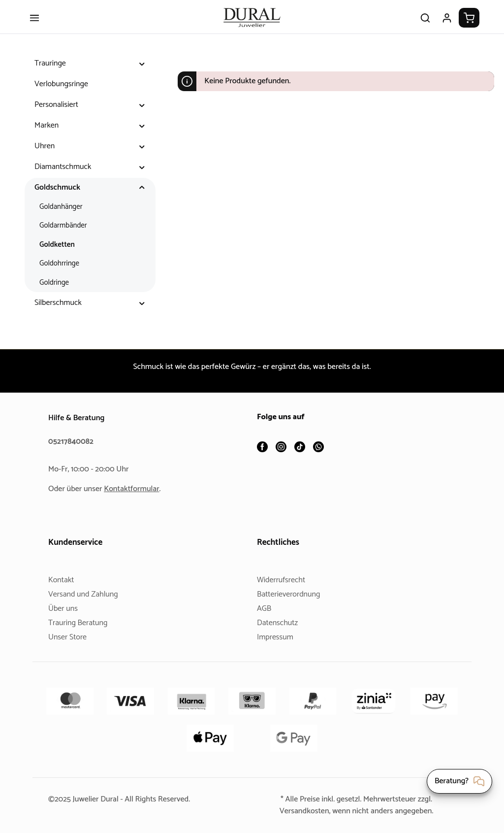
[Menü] (34, 26)
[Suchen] (425, 26)
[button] (142, 71)
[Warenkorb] (469, 26)
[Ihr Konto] (447, 26)
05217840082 (72, 442)
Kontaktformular (135, 489)
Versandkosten (300, 811)
